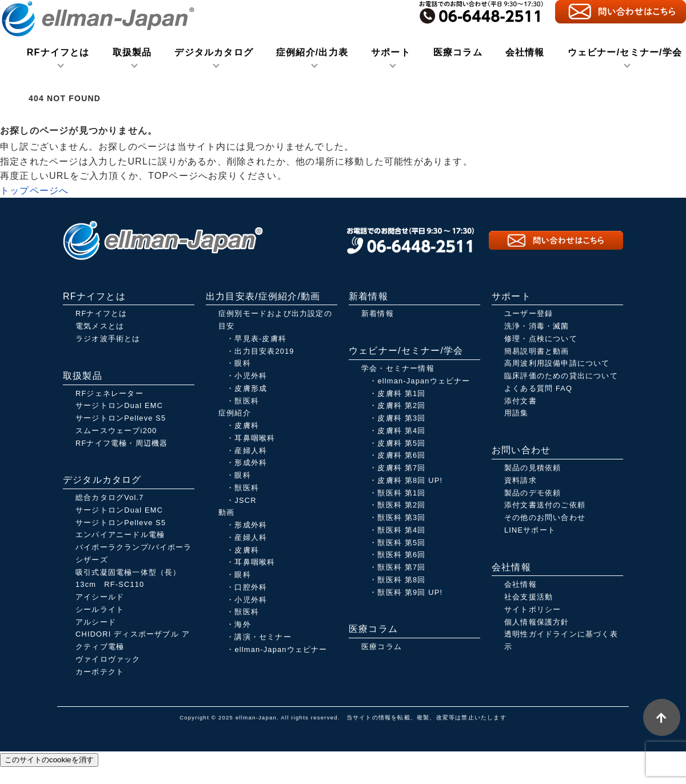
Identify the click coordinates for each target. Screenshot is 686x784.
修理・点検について (541, 339)
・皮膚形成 (247, 388)
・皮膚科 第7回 (397, 468)
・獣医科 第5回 (397, 543)
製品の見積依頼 (533, 468)
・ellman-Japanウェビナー (277, 649)
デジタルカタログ (214, 53)
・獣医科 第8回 (397, 580)
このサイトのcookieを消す (49, 760)
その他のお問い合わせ (545, 517)
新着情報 (378, 313)
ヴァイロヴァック (108, 659)
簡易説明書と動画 (537, 351)
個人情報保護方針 (537, 622)
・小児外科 (247, 376)
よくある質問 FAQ (538, 388)
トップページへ (34, 191)
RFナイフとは (58, 53)
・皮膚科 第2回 (397, 405)
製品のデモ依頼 (533, 493)
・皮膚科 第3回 (397, 418)
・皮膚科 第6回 (397, 455)
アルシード (96, 622)
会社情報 (525, 53)
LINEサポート (530, 530)
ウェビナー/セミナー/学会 (625, 53)
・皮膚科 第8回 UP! (406, 480)
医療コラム (458, 53)
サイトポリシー (533, 609)
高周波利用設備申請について (557, 363)
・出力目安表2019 (260, 351)
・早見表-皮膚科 (256, 339)
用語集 (517, 413)
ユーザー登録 (529, 313)
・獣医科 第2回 (397, 505)
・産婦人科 (247, 451)
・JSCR (241, 500)
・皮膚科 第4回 (397, 431)
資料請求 (521, 480)
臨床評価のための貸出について (561, 376)
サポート (391, 53)
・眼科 (239, 363)
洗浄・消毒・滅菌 (537, 326)
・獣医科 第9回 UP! (406, 592)
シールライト (100, 609)
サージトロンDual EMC (119, 405)
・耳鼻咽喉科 (251, 438)
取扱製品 (132, 53)
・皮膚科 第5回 (397, 443)
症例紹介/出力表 (312, 53)
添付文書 (521, 401)
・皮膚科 (243, 425)
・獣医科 (243, 401)
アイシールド (100, 597)
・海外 (239, 624)
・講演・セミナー (259, 637)
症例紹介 (235, 413)
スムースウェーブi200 (116, 431)
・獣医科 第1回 (397, 493)
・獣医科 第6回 (397, 555)
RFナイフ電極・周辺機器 (121, 443)
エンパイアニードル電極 (120, 535)
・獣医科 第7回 (397, 567)
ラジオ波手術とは (108, 339)
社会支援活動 (529, 597)
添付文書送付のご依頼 (545, 505)
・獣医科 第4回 (397, 530)
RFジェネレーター (109, 393)
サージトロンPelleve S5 (121, 418)
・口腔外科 (247, 587)
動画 (226, 512)
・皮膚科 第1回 (397, 393)
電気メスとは (100, 326)
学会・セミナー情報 (398, 368)
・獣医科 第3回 (397, 517)
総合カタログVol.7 (110, 497)
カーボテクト (100, 672)
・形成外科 (247, 463)
